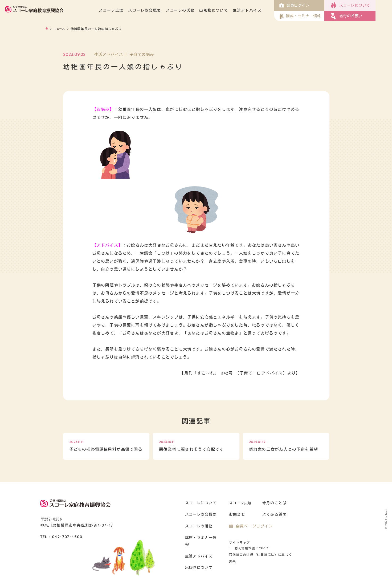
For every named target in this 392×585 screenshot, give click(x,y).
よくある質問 (274, 515)
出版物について (230, 10)
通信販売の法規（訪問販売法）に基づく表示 (261, 549)
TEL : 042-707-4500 (61, 537)
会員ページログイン (253, 526)
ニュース (61, 29)
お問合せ (237, 515)
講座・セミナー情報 (202, 538)
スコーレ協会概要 (161, 10)
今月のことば (274, 503)
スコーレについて (200, 503)
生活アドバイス (264, 10)
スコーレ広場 (128, 10)
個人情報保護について (274, 543)
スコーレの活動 (197, 10)
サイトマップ (239, 543)
